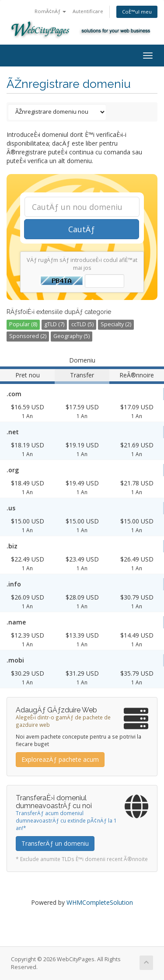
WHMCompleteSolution (100, 902)
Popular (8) (23, 324)
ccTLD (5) (82, 324)
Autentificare (88, 11)
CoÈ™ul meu (137, 12)
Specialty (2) (116, 324)
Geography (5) (72, 336)
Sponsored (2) (28, 336)
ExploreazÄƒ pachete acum (60, 759)
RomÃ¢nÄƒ (50, 11)
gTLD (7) (54, 324)
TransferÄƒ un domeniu (55, 843)
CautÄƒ (82, 229)
